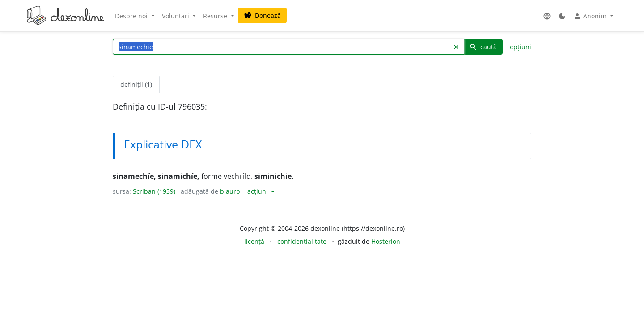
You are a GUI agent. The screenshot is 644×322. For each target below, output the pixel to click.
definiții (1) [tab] (136, 84)
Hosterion (386, 241)
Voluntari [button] (176, 16)
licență (254, 241)
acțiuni (258, 191)
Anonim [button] (591, 16)
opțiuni (521, 47)
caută (483, 47)
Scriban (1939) (154, 191)
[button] (547, 16)
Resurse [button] (216, 16)
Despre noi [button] (132, 16)
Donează (262, 15)
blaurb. (231, 191)
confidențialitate (302, 241)
